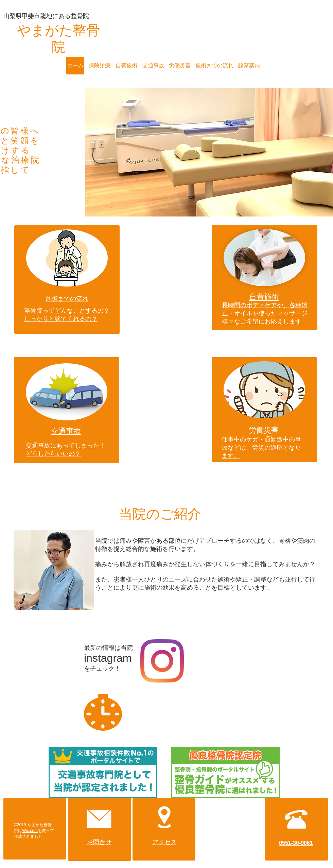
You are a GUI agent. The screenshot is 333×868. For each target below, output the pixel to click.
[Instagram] (162, 661)
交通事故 (66, 431)
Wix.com (30, 831)
